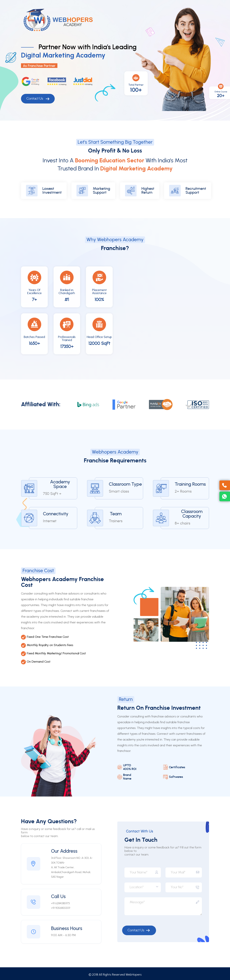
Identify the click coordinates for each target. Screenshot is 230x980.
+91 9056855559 (61, 908)
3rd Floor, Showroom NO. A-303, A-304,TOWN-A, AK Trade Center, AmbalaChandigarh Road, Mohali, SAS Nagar (72, 867)
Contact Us (38, 99)
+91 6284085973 (60, 903)
